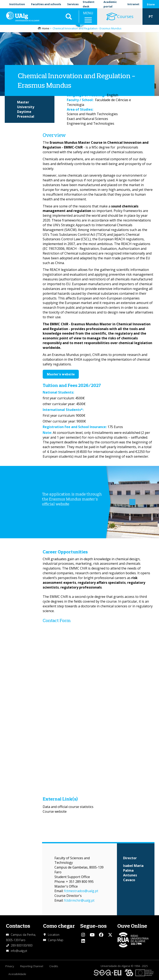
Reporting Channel (32, 966)
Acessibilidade (17, 974)
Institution (17, 4)
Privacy (10, 966)
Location (54, 935)
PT (151, 17)
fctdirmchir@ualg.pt (79, 900)
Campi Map (56, 940)
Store (151, 4)
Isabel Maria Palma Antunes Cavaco (133, 873)
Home (46, 28)
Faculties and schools (46, 4)
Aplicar (69, 17)
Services (73, 4)
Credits (54, 966)
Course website (55, 811)
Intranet (133, 4)
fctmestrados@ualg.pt (81, 891)
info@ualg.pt (19, 951)
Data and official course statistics (68, 807)
